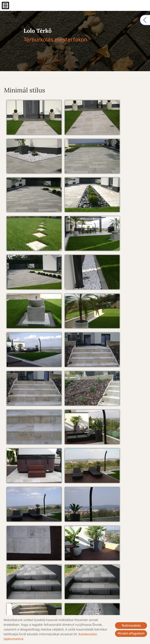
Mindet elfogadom (131, 633)
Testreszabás (131, 625)
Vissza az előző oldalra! (30, 598)
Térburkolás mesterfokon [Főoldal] (53, 36)
